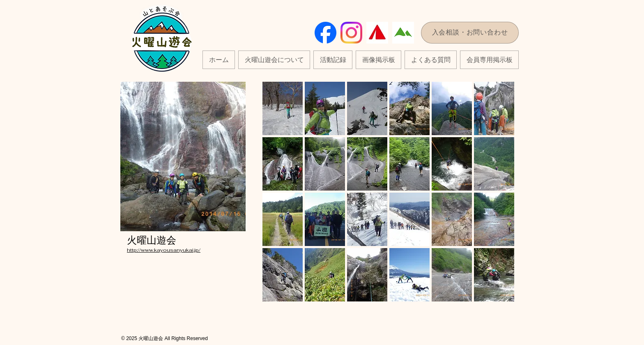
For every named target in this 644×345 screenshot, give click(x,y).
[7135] (403, 33)
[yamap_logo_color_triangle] (377, 33)
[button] (333, 60)
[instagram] (351, 33)
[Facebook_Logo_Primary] (325, 33)
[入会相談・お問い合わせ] (470, 33)
